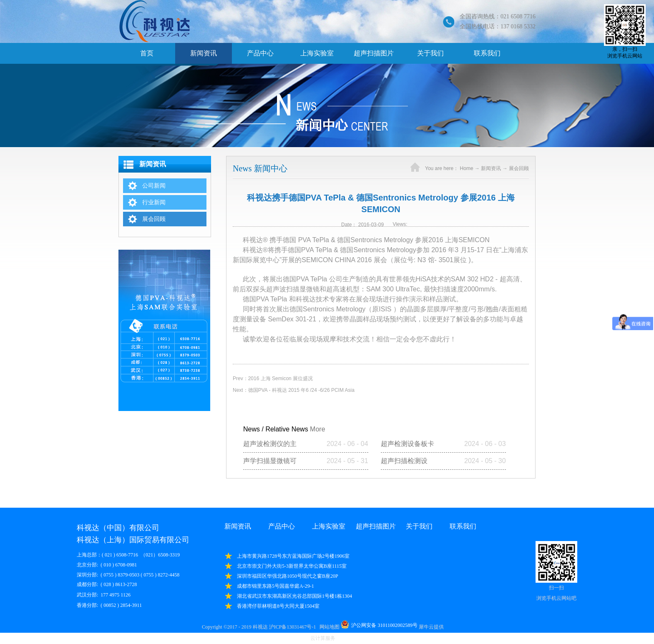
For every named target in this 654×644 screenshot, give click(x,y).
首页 (147, 53)
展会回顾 (519, 168)
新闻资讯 (491, 168)
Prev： (273, 378)
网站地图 (328, 627)
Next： (294, 390)
